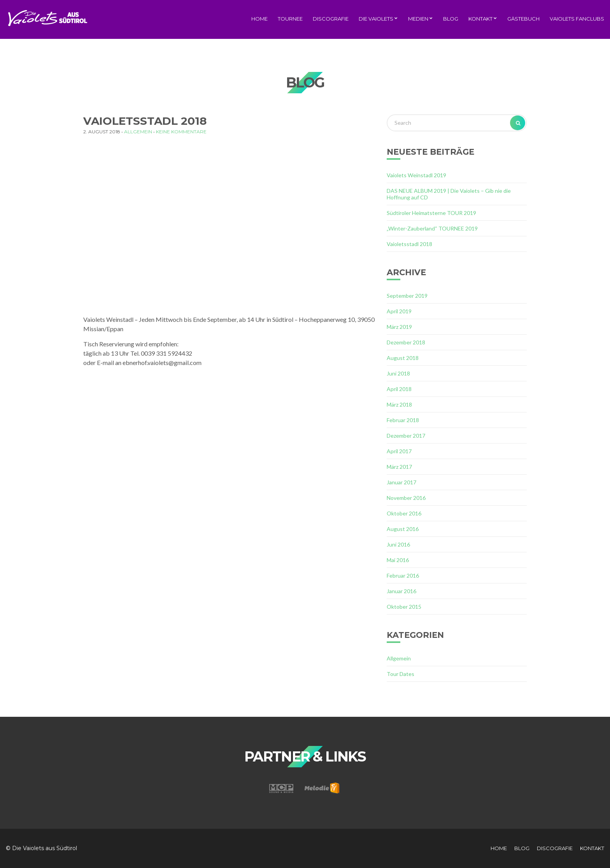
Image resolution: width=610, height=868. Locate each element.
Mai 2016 (398, 560)
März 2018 (399, 404)
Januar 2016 (401, 591)
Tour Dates (401, 674)
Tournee (290, 19)
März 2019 (399, 327)
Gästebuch (523, 19)
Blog (451, 19)
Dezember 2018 (406, 342)
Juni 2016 (398, 544)
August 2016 (403, 529)
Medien (418, 19)
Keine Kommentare (181, 132)
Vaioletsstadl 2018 (409, 244)
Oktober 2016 (404, 513)
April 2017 (399, 451)
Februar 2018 (403, 420)
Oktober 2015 (404, 607)
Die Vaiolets (376, 19)
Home (259, 19)
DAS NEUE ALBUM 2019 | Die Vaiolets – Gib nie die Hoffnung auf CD (449, 194)
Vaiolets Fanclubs (577, 19)
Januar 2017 (401, 482)
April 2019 (399, 311)
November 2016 (406, 498)
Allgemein (138, 132)
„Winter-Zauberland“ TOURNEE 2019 (432, 228)
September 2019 (407, 296)
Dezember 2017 (406, 436)
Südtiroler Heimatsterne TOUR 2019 (431, 213)
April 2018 (399, 389)
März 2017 (399, 467)
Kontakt (480, 19)
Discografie (331, 19)
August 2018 (403, 358)
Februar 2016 (403, 575)
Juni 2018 (398, 373)
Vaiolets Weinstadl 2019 (416, 175)
